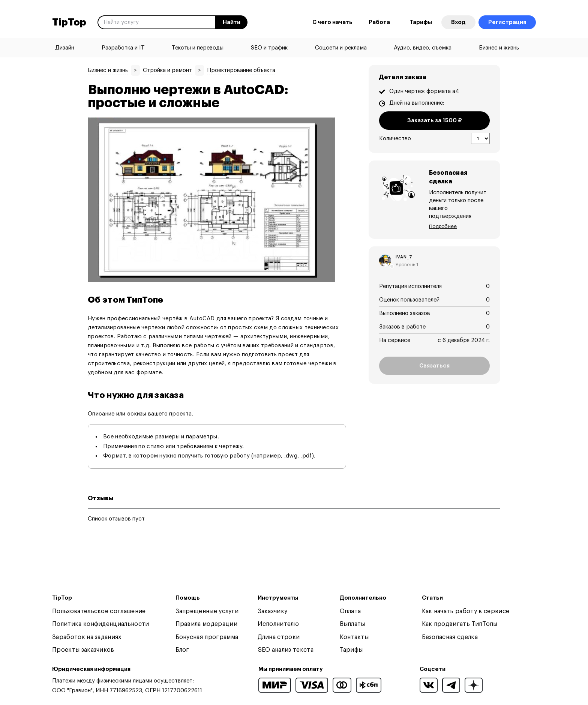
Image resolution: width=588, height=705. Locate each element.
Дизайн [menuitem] (65, 48)
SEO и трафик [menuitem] (269, 48)
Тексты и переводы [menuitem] (198, 48)
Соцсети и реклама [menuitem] (341, 48)
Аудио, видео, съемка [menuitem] (423, 48)
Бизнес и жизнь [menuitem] (499, 48)
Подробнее (443, 218)
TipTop (69, 22)
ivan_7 (404, 249)
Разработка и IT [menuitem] (123, 48)
